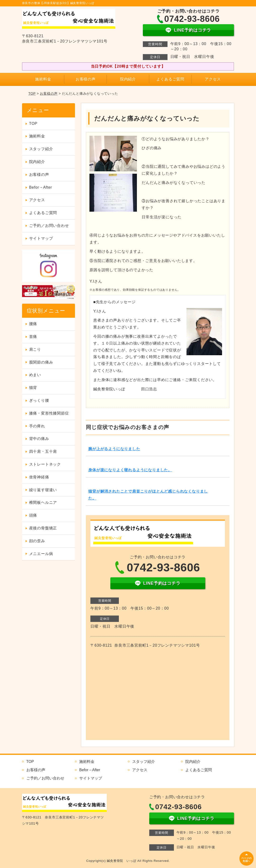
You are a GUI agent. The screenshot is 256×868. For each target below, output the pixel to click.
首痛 (33, 337)
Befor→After (41, 187)
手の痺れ (37, 426)
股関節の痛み (41, 362)
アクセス (213, 79)
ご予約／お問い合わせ (49, 226)
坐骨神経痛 (39, 477)
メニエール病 (41, 554)
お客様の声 (86, 79)
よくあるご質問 (170, 79)
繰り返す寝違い (43, 490)
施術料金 (43, 79)
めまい (35, 375)
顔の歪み (37, 541)
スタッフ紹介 (41, 149)
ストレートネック (45, 464)
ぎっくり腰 (39, 400)
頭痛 (33, 515)
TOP (32, 93)
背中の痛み (39, 439)
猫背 (33, 388)
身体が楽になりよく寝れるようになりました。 (130, 470)
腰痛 (33, 324)
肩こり (35, 349)
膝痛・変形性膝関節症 (49, 413)
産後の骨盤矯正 (43, 528)
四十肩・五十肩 (43, 451)
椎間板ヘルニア (43, 502)
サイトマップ (41, 238)
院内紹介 (128, 79)
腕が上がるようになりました (114, 449)
